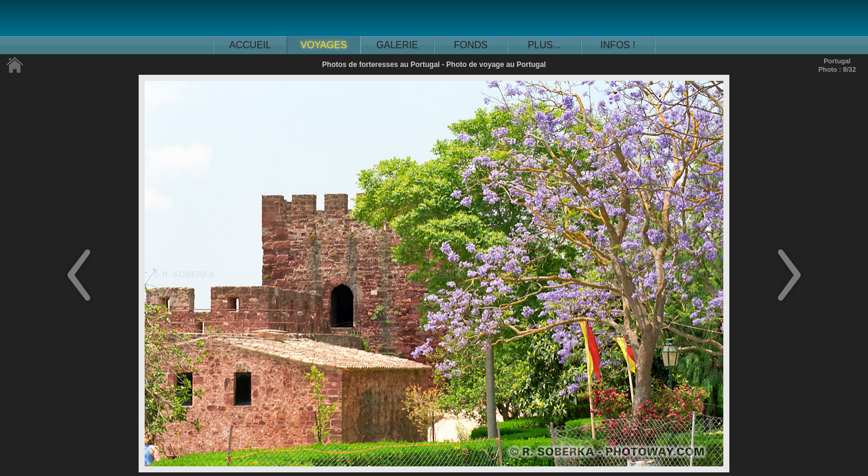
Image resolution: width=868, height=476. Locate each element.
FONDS (471, 45)
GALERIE (397, 45)
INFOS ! (618, 45)
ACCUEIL (250, 45)
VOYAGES (323, 45)
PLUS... (544, 45)
